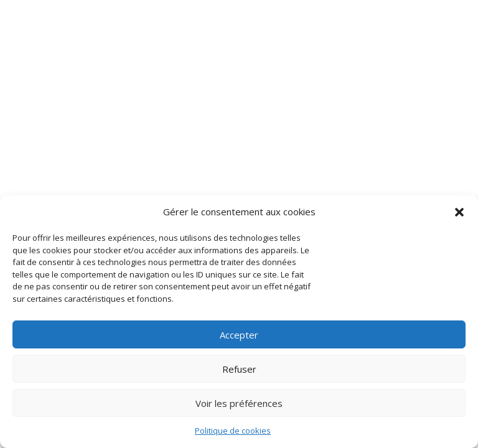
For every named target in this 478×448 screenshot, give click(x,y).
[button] (459, 212)
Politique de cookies (233, 431)
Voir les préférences (239, 403)
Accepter (239, 335)
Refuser (239, 369)
